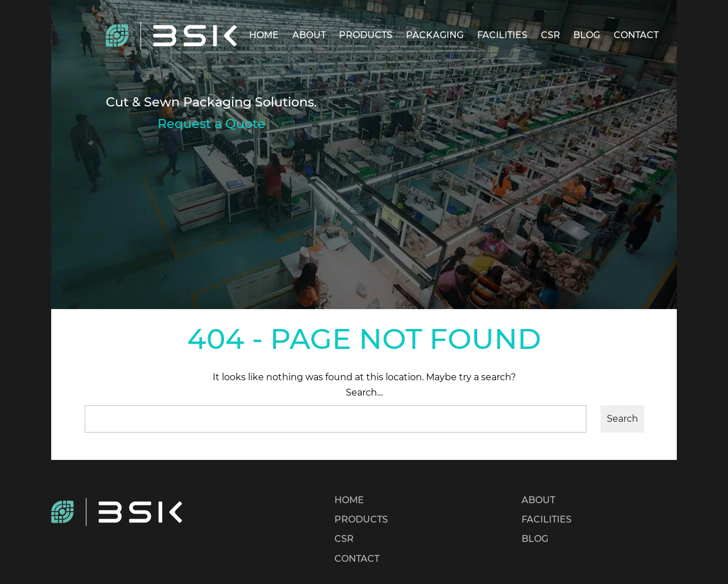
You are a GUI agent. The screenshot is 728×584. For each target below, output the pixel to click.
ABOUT (309, 35)
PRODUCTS (366, 35)
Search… (364, 392)
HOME (264, 35)
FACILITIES (502, 35)
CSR (551, 35)
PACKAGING (435, 35)
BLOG (587, 35)
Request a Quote (212, 124)
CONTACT (636, 35)
